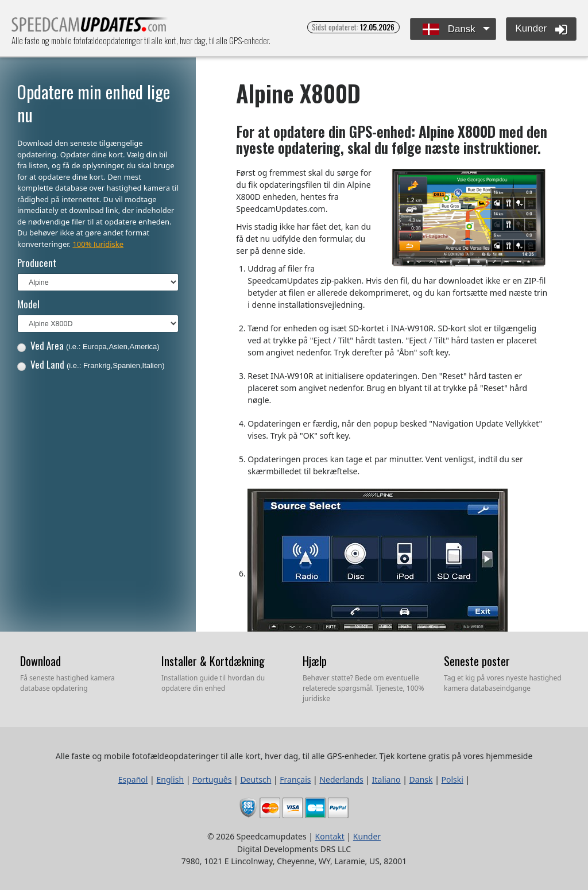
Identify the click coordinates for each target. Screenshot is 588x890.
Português (212, 779)
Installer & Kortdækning (213, 661)
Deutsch (256, 779)
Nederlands (341, 779)
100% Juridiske (98, 244)
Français (295, 779)
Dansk (449, 30)
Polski (452, 779)
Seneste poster (477, 661)
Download (40, 661)
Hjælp (315, 661)
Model (28, 304)
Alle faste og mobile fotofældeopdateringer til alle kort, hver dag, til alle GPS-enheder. (90, 28)
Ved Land (91, 364)
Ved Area (88, 345)
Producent (37, 263)
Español (133, 779)
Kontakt (330, 836)
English (170, 779)
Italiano (386, 779)
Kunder (541, 29)
